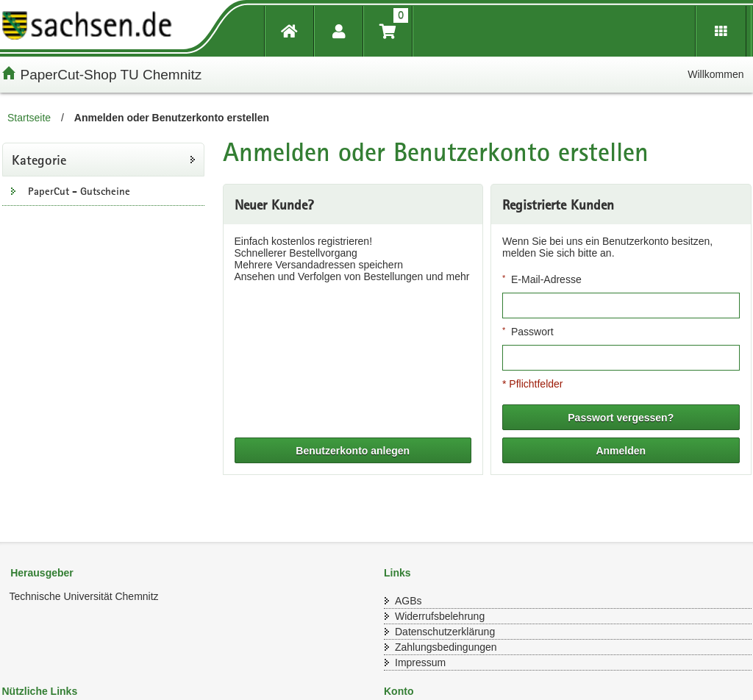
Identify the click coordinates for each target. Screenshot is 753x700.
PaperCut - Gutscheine (79, 191)
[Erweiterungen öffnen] (721, 31)
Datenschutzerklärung (445, 632)
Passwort (532, 332)
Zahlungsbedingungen (446, 647)
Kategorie (39, 160)
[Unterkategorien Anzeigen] (13, 191)
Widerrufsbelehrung (440, 616)
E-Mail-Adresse (546, 279)
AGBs (408, 601)
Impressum (420, 662)
